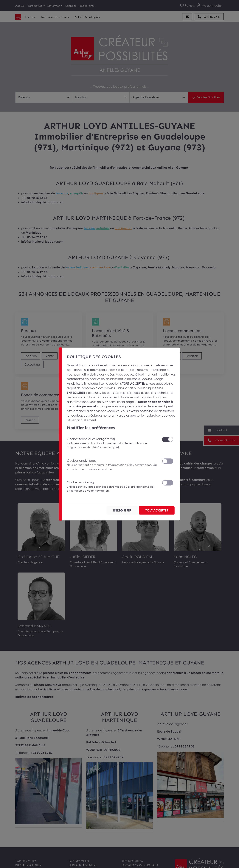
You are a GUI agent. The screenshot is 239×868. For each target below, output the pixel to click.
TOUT (155, 510)
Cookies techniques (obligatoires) (112, 443)
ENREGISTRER (118, 510)
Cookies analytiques (112, 464)
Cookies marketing (112, 486)
